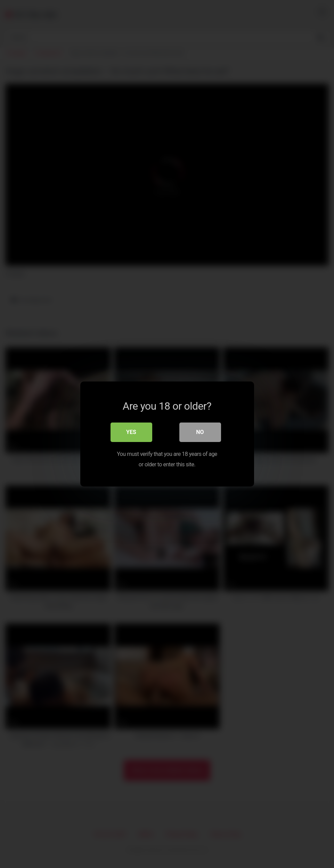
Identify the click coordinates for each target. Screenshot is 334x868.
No (200, 432)
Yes (131, 432)
